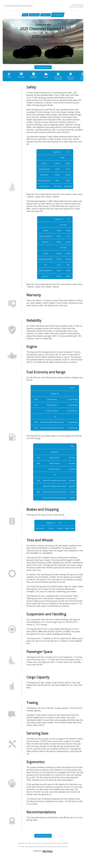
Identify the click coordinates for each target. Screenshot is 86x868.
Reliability (37, 79)
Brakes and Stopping (77, 80)
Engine (50, 79)
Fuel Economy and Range (64, 80)
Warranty (23, 79)
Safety (10, 79)
